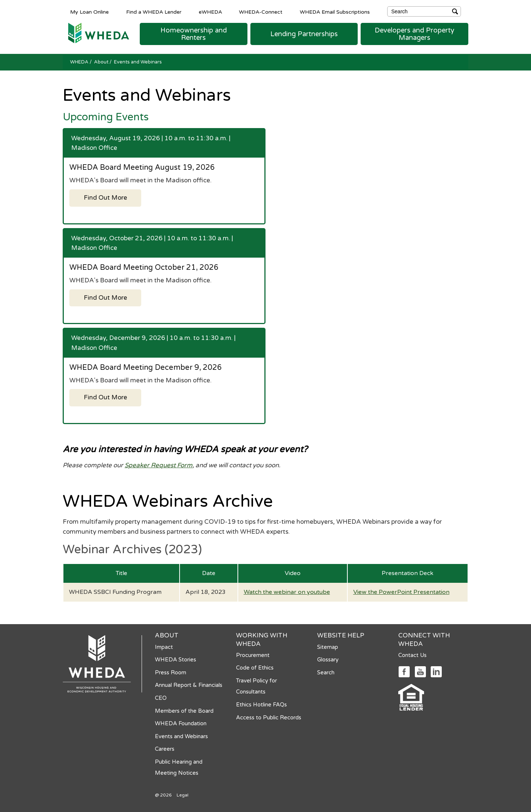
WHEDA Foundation (181, 723)
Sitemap (328, 647)
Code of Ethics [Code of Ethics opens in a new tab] (255, 668)
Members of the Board (184, 711)
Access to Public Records (269, 718)
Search (326, 672)
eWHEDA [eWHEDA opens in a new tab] (210, 12)
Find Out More (105, 198)
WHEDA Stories (176, 660)
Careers (165, 749)
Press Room (171, 672)
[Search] (424, 11)
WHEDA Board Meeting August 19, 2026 (142, 168)
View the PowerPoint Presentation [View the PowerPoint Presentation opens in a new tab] (401, 592)
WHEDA (80, 62)
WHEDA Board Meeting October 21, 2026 (144, 268)
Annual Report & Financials (189, 685)
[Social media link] (404, 671)
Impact (164, 647)
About (102, 62)
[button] (194, 34)
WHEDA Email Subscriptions (335, 12)
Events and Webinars (181, 736)
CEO (161, 698)
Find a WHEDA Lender (154, 12)
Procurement (253, 655)
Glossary (328, 660)
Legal (183, 795)
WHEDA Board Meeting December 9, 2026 (146, 368)
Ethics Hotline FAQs (261, 705)
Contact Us (412, 655)
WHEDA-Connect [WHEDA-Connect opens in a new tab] (261, 12)
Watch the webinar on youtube (287, 592)
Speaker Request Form (159, 465)
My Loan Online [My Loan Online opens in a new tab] (89, 12)
